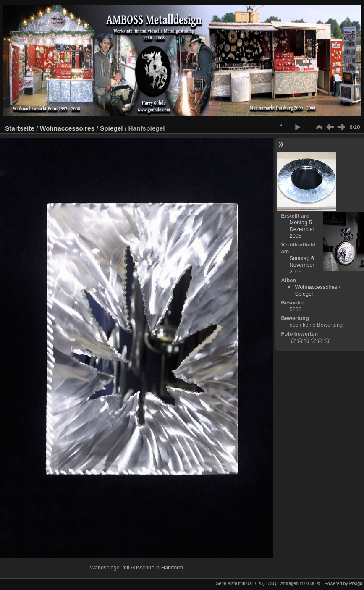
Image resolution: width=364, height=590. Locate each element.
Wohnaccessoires (67, 128)
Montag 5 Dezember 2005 (302, 229)
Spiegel (111, 128)
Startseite (20, 128)
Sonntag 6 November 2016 (302, 265)
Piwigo (356, 583)
